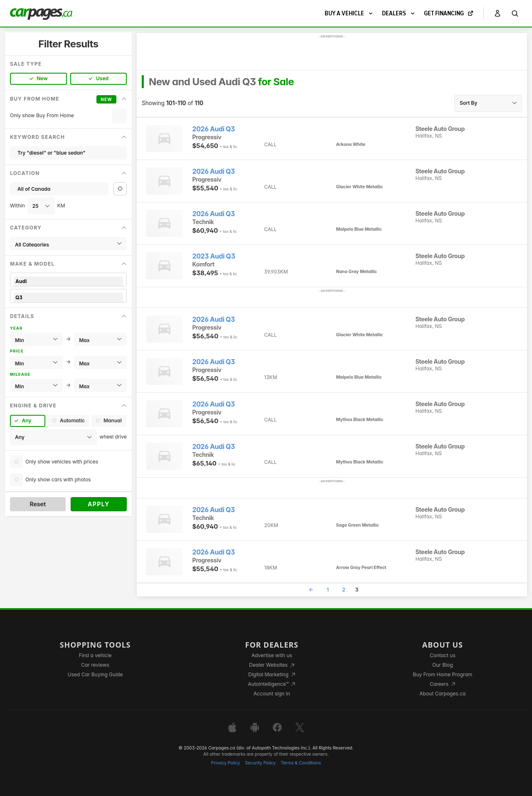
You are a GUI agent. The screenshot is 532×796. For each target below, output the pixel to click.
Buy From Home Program (442, 674)
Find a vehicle (95, 655)
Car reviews (95, 665)
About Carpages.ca (442, 694)
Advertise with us (272, 655)
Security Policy (261, 763)
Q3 (68, 297)
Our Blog (442, 665)
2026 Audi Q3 (214, 129)
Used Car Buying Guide (95, 674)
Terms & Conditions (301, 763)
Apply (99, 504)
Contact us (443, 655)
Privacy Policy (226, 763)
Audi (68, 281)
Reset (38, 504)
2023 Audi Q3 (214, 256)
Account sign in (272, 694)
